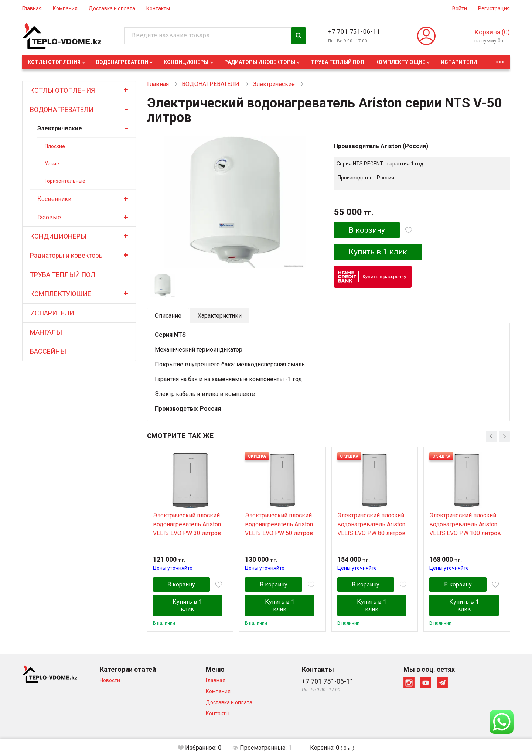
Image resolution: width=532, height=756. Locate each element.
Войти (460, 8)
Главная (32, 8)
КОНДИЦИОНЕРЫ (186, 62)
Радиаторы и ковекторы (260, 62)
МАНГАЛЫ (46, 332)
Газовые (49, 217)
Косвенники (54, 199)
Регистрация (494, 8)
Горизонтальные (65, 181)
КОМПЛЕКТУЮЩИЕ (400, 62)
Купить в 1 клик (378, 252)
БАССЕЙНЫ (48, 351)
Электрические (60, 128)
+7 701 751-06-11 (354, 32)
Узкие (52, 164)
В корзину (367, 230)
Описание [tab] (168, 316)
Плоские (55, 146)
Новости (110, 680)
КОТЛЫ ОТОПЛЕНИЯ (54, 62)
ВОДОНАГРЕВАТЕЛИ (122, 62)
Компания (65, 8)
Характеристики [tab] (220, 316)
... (500, 60)
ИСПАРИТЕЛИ (459, 62)
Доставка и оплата (112, 8)
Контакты (158, 8)
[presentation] (491, 437)
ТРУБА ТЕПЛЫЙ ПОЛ (337, 62)
